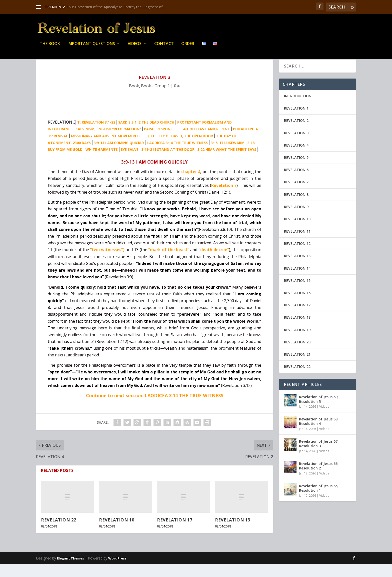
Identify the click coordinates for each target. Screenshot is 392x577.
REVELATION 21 (297, 367)
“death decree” (214, 263)
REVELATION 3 (296, 146)
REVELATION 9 (296, 220)
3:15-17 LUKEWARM (228, 156)
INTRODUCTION (298, 109)
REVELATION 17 (175, 533)
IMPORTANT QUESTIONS (91, 47)
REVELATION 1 (296, 121)
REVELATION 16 (297, 306)
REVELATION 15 (297, 294)
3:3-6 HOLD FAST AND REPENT (204, 142)
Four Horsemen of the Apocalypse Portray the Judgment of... (116, 7)
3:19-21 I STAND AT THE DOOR (168, 162)
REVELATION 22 (59, 533)
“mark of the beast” (169, 263)
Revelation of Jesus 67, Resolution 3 (319, 457)
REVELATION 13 (233, 533)
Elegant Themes (70, 571)
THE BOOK (50, 47)
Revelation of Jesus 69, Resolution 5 (319, 412)
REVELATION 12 (297, 256)
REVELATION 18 (297, 330)
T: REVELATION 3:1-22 (96, 135)
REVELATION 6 (296, 183)
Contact (164, 47)
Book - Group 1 (155, 99)
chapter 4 (191, 185)
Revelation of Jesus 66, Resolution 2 (319, 479)
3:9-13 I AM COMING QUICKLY (119, 156)
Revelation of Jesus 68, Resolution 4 (319, 434)
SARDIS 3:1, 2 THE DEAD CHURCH (146, 135)
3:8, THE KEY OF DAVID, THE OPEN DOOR (178, 149)
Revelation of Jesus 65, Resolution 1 (319, 501)
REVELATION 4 (296, 158)
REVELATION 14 (297, 281)
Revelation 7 (224, 198)
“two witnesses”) (107, 263)
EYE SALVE (130, 162)
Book (134, 99)
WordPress (117, 571)
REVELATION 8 (296, 207)
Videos (135, 47)
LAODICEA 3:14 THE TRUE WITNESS (177, 156)
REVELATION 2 (296, 133)
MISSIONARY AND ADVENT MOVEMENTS (106, 149)
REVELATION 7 (296, 195)
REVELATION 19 (297, 343)
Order (188, 47)
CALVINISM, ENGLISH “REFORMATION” (108, 142)
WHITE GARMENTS (102, 162)
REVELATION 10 (117, 533)
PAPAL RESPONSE (159, 142)
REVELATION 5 (296, 170)
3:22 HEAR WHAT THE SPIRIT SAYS (227, 162)
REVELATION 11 (297, 244)
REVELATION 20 (297, 355)
